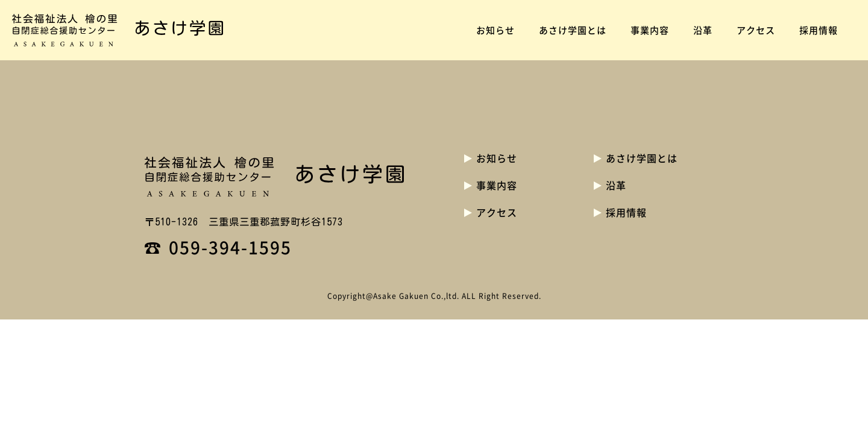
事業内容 (650, 30)
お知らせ (495, 30)
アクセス (756, 30)
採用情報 (819, 30)
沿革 (703, 30)
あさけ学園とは (573, 30)
